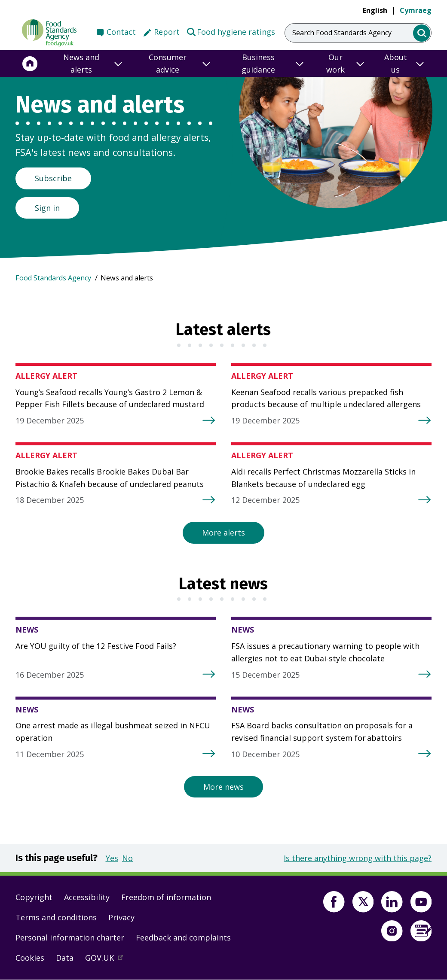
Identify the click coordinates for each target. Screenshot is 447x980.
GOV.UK (108, 960)
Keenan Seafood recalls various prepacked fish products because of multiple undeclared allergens (326, 398)
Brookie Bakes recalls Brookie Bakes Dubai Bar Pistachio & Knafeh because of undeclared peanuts (110, 478)
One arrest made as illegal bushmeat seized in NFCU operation (113, 732)
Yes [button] (112, 858)
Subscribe (53, 178)
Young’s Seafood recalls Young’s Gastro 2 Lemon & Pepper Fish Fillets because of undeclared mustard (110, 398)
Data (65, 958)
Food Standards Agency (53, 278)
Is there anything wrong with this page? (358, 858)
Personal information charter (70, 937)
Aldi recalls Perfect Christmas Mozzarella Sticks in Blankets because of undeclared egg (323, 478)
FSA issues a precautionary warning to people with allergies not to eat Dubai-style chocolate (325, 652)
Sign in (47, 208)
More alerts (223, 533)
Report (167, 32)
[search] (422, 33)
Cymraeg (416, 10)
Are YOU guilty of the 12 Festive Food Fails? (96, 646)
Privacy (121, 917)
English (375, 10)
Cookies (30, 958)
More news (223, 787)
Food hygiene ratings (231, 31)
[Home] (30, 64)
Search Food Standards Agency (342, 33)
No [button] (127, 858)
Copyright (34, 897)
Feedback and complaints (183, 937)
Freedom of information (166, 897)
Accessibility (87, 897)
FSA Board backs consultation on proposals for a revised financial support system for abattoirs (322, 732)
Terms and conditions (56, 917)
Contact (121, 32)
